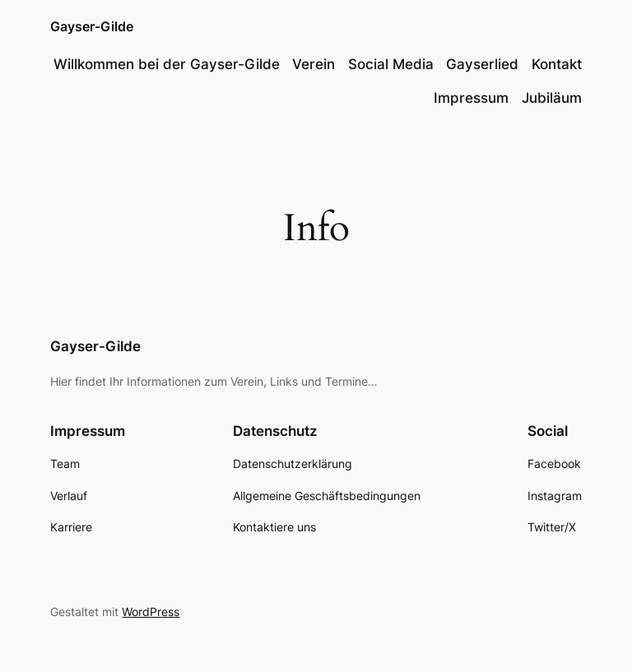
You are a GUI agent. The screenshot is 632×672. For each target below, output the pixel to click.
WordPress (151, 612)
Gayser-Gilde (92, 26)
